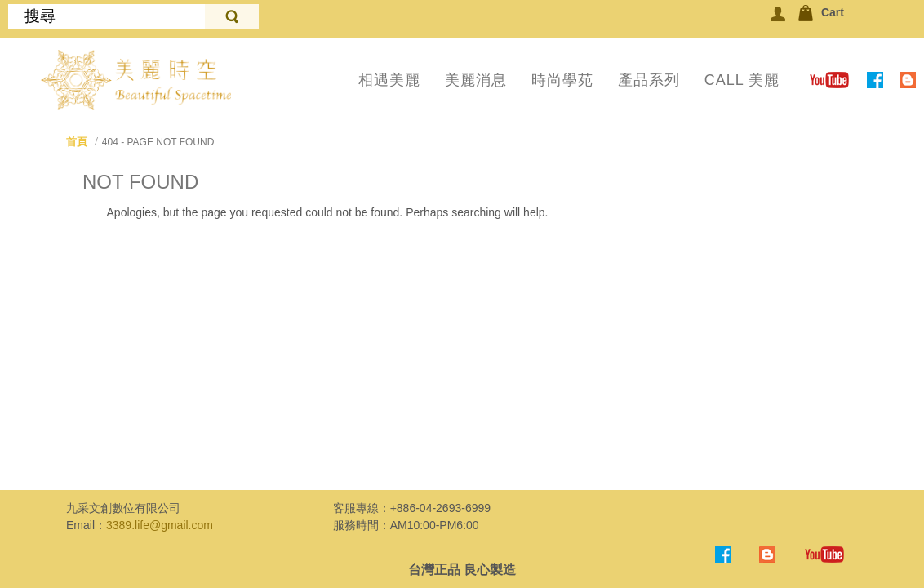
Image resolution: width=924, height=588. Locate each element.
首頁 (77, 142)
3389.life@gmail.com (160, 525)
